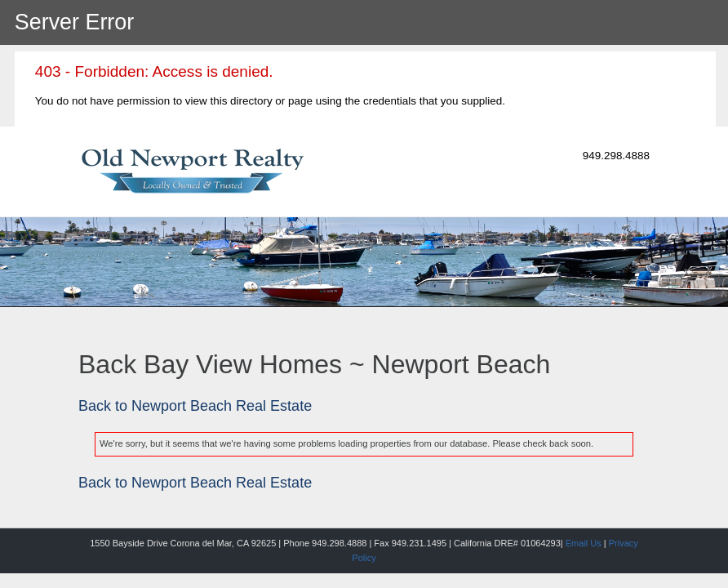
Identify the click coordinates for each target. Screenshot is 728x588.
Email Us (584, 543)
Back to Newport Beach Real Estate (195, 406)
